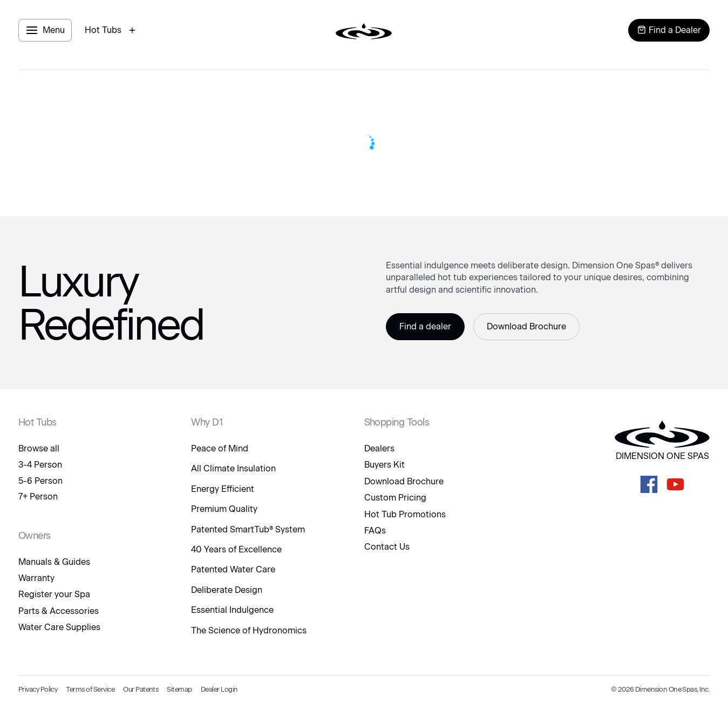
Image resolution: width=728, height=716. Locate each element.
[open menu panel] (45, 30)
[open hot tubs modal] (112, 30)
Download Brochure (526, 326)
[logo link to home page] (364, 30)
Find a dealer (425, 326)
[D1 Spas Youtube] (675, 484)
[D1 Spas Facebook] (649, 484)
